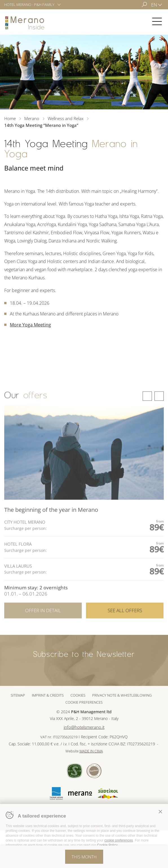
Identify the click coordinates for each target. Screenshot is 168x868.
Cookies (78, 695)
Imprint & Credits (48, 695)
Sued (75, 771)
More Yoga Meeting (30, 325)
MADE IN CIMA (91, 751)
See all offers (125, 617)
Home (10, 118)
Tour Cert (94, 771)
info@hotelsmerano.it (84, 727)
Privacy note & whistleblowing (122, 695)
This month (84, 857)
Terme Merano (56, 793)
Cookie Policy (107, 845)
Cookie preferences (84, 702)
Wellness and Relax (66, 118)
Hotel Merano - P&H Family (29, 5)
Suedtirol (108, 794)
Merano (25, 23)
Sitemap (18, 695)
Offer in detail (43, 617)
